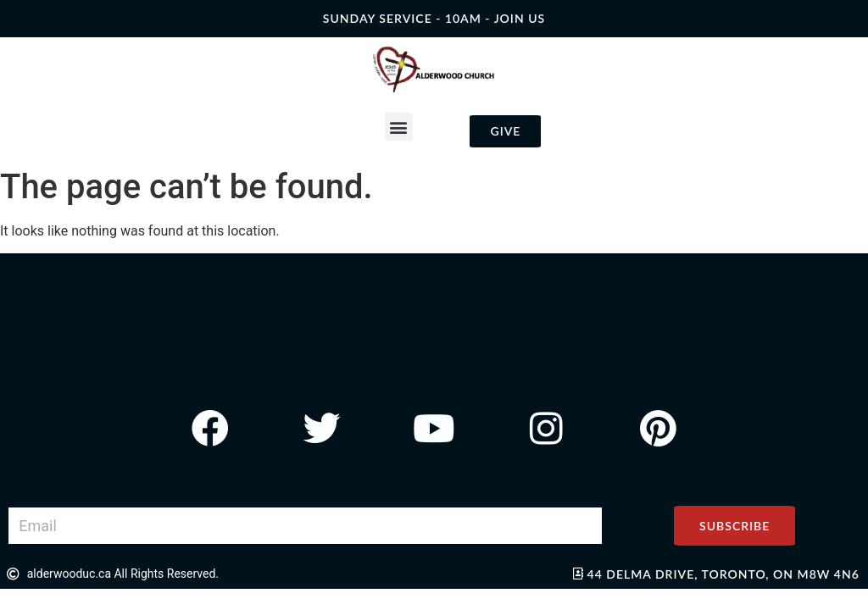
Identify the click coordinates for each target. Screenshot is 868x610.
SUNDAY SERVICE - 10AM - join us (434, 18)
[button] (399, 127)
